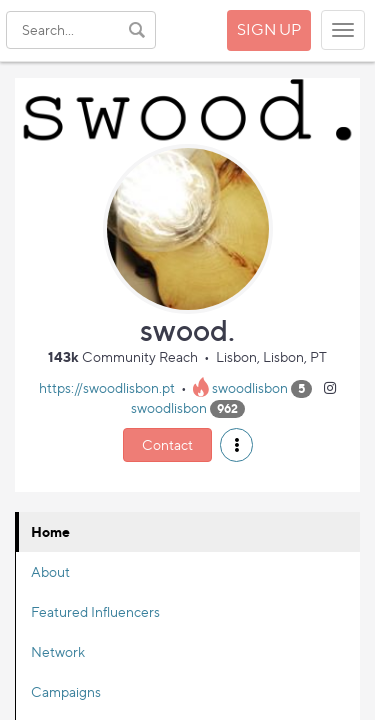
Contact (167, 444)
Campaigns (66, 691)
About (50, 571)
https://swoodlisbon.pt (107, 387)
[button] (236, 445)
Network (58, 651)
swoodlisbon (250, 387)
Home (50, 531)
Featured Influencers (95, 611)
